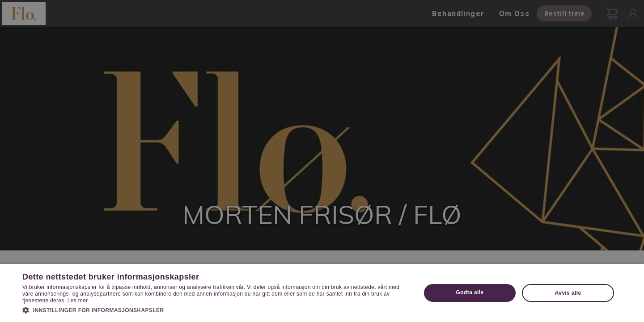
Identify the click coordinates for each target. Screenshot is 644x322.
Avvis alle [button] (568, 293)
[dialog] (322, 161)
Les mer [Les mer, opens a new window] (78, 301)
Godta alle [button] (470, 292)
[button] (216, 309)
